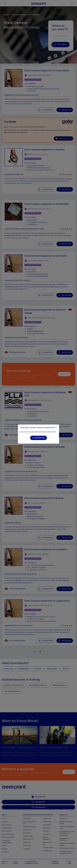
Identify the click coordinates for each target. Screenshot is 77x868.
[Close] (56, 427)
